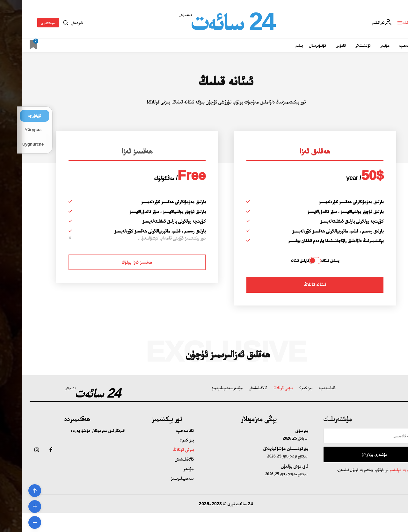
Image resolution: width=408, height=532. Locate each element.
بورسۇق (280, 430)
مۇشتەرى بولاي (352, 454)
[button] (50, 23)
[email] (351, 436)
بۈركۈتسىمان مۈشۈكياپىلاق (264, 448)
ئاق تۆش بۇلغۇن (273, 466)
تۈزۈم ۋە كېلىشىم (380, 470)
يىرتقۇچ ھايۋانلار (275, 474)
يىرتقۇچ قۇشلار (276, 456)
